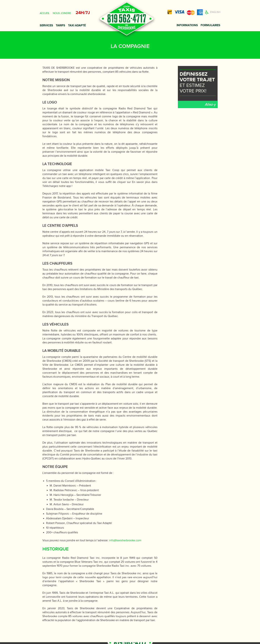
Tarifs (60, 26)
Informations (187, 25)
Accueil (45, 13)
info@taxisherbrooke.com (125, 540)
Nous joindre (62, 13)
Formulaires (210, 25)
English (215, 12)
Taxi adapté (77, 26)
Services (46, 26)
